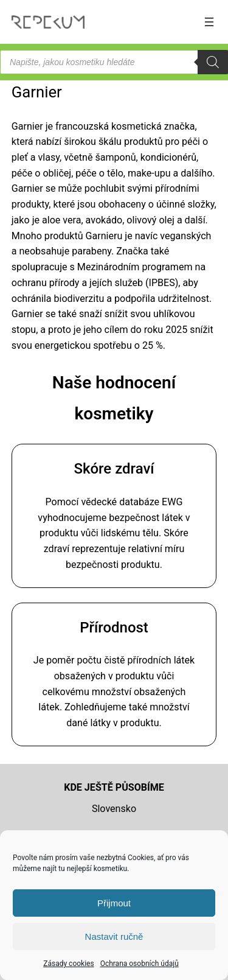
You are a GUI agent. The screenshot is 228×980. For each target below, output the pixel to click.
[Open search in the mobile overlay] (114, 62)
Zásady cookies (68, 964)
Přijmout (114, 903)
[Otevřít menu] (209, 22)
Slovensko (114, 809)
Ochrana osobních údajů (140, 964)
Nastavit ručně (114, 936)
